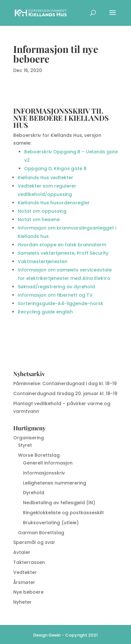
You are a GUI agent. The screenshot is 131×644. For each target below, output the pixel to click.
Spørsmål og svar (34, 542)
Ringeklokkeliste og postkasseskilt (63, 513)
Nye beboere (28, 592)
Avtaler (22, 552)
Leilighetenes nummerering (55, 483)
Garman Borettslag (41, 533)
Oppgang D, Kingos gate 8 (55, 169)
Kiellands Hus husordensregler (54, 203)
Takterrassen (29, 562)
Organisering (29, 438)
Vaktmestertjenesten (43, 261)
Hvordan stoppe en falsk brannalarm (62, 245)
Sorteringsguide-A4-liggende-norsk (60, 303)
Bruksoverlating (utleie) (51, 523)
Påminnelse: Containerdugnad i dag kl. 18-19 (65, 383)
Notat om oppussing (42, 211)
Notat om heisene (39, 220)
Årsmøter (24, 582)
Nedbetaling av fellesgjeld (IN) (59, 503)
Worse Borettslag (39, 455)
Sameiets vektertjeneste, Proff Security (63, 253)
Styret (25, 445)
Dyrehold (34, 493)
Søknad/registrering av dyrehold (56, 287)
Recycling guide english (45, 312)
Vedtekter (25, 572)
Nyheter (22, 602)
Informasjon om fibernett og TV (55, 295)
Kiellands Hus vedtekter (46, 178)
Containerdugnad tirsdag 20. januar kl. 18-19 (65, 394)
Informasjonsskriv (44, 473)
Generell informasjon (48, 463)
